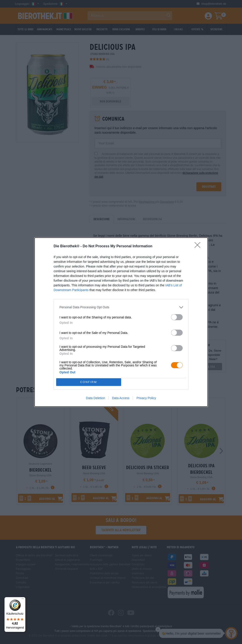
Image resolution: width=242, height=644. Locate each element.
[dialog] (121, 322)
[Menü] (23, 600)
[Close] (199, 246)
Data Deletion (96, 398)
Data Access (121, 398)
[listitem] (121, 307)
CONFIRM (89, 382)
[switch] (177, 317)
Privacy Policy (146, 398)
